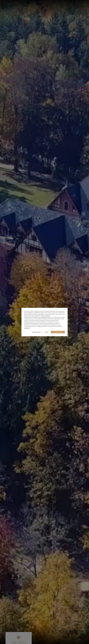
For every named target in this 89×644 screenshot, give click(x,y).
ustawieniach (27, 328)
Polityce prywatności (46, 315)
